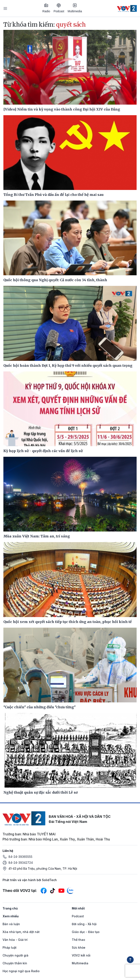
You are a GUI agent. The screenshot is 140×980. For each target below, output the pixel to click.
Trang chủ (10, 908)
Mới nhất (78, 908)
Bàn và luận (11, 924)
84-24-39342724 (21, 863)
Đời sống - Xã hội (84, 924)
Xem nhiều (11, 916)
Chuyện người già (15, 955)
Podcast (59, 8)
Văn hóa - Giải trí (15, 940)
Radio (46, 8)
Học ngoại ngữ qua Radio (21, 971)
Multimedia (75, 8)
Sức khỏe (79, 947)
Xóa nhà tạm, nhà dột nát (21, 932)
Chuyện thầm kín (15, 963)
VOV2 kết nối (81, 955)
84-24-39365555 (20, 857)
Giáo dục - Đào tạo (86, 932)
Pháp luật (10, 947)
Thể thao (78, 940)
